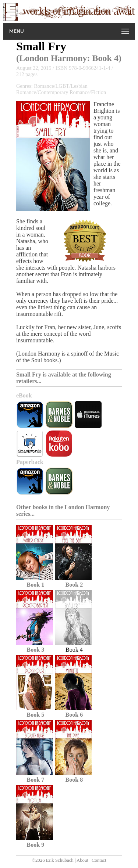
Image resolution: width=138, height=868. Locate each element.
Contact (99, 860)
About (82, 860)
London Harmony (53, 58)
